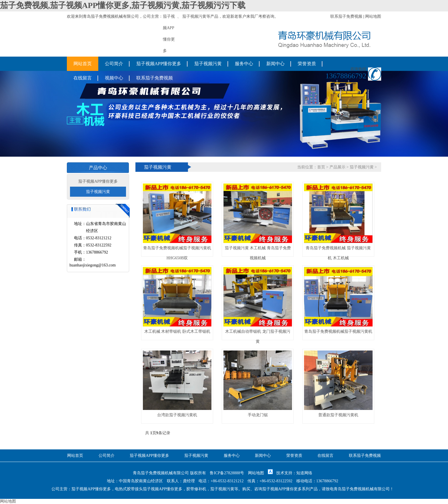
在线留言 (83, 78)
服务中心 (244, 64)
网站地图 (373, 16)
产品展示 (337, 167)
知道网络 (304, 473)
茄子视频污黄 (194, 16)
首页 (321, 167)
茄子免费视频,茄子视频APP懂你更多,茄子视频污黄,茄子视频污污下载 (123, 5)
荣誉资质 (307, 64)
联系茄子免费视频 (346, 16)
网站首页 (83, 64)
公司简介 (114, 64)
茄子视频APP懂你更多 (159, 64)
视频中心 (114, 78)
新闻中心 (275, 64)
